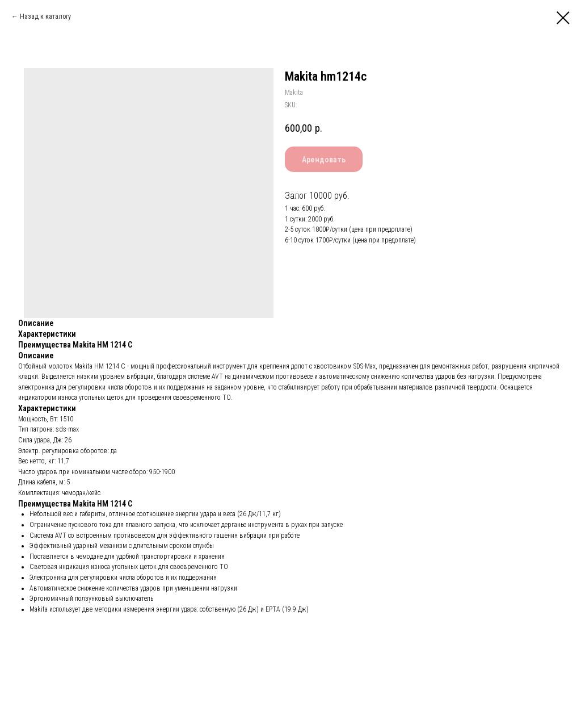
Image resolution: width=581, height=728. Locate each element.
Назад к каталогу (45, 16)
